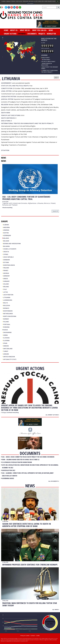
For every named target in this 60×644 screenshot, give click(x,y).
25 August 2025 (6, 413)
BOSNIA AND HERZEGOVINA (12, 244)
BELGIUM (6, 241)
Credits (38, 636)
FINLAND (6, 268)
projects (42, 34)
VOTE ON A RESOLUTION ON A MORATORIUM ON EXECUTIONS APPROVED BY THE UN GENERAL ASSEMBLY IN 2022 (30, 466)
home (6, 30)
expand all (55, 211)
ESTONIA (6, 262)
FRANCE (6, 270)
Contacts (33, 636)
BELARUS (6, 238)
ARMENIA (6, 230)
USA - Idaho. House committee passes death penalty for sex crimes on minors (28, 457)
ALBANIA (6, 225)
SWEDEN (6, 346)
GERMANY (6, 276)
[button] (2, 7)
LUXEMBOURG (8, 300)
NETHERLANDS (8, 314)
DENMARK (6, 260)
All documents (54, 481)
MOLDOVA (7, 305)
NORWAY (6, 319)
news (51, 30)
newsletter (51, 34)
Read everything (8, 208)
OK (58, 1)
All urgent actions (52, 415)
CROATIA (6, 252)
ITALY (5, 289)
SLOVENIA (6, 340)
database (22, 34)
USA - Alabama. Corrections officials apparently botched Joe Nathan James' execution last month (28, 474)
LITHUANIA (7, 297)
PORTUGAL (7, 324)
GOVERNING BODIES (8, 478)
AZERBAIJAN (7, 235)
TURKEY (6, 351)
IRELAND (6, 287)
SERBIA (5, 335)
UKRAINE (6, 354)
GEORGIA (6, 273)
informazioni (30, 3)
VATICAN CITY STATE (10, 359)
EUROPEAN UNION (9, 265)
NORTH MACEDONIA (10, 316)
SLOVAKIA (6, 338)
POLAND (6, 322)
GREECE (6, 279)
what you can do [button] (40, 30)
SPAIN (5, 343)
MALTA (6, 303)
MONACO (6, 308)
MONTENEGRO (8, 311)
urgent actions (10, 34)
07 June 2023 (5, 202)
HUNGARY (6, 281)
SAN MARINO (7, 332)
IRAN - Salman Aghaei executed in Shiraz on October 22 (21, 460)
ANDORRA (6, 227)
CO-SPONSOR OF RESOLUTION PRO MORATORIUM (17, 462)
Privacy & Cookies (25, 636)
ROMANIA (6, 327)
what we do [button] (25, 30)
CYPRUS (6, 254)
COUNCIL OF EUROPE (10, 249)
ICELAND (6, 284)
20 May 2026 (5, 601)
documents (32, 34)
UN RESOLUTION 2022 (9, 470)
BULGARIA (6, 246)
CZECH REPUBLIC (8, 257)
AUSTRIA (6, 233)
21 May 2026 (5, 521)
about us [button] (14, 30)
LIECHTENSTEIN (8, 295)
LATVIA (5, 292)
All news (56, 609)
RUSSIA (5, 330)
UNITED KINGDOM (9, 357)
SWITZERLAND (8, 349)
